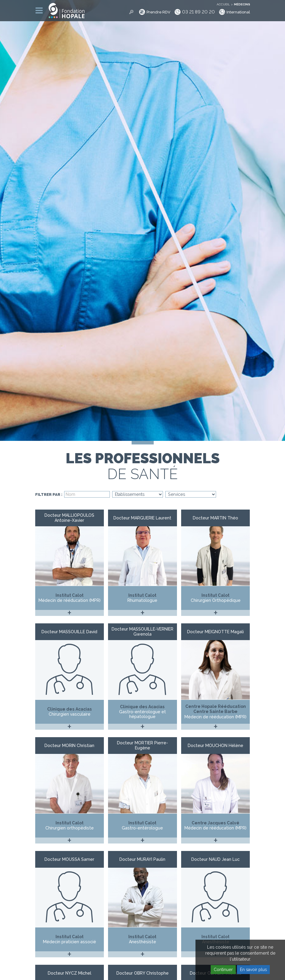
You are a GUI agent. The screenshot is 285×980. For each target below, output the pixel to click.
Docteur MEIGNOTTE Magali (215, 632)
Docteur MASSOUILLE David (69, 632)
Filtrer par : (49, 495)
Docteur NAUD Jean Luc (215, 859)
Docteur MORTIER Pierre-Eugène (142, 745)
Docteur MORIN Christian (69, 746)
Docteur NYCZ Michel (70, 973)
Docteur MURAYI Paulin (142, 859)
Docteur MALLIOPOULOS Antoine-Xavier (69, 518)
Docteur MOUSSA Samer (69, 859)
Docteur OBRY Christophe (142, 973)
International (238, 12)
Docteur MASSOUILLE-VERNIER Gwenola (142, 632)
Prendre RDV (158, 12)
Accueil (223, 4)
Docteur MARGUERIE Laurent (142, 518)
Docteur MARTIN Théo (215, 518)
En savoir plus (253, 970)
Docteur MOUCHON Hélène (215, 746)
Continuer (223, 970)
